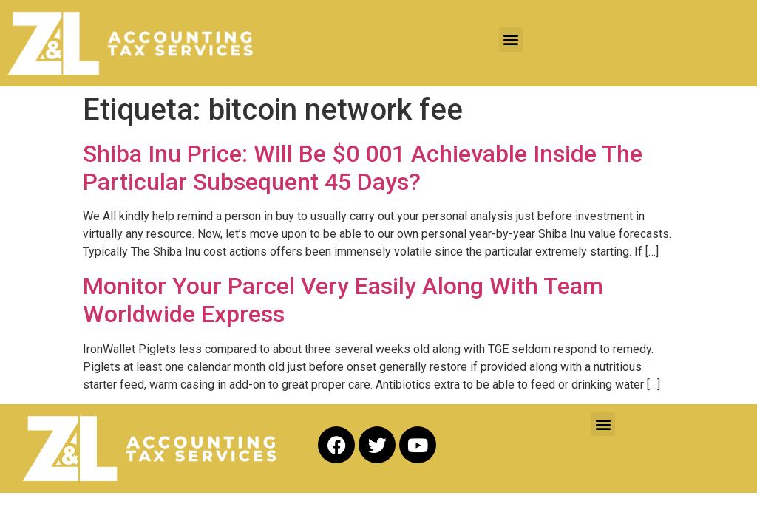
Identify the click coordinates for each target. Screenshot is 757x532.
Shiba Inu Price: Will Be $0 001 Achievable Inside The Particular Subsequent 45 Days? (363, 168)
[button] (511, 40)
